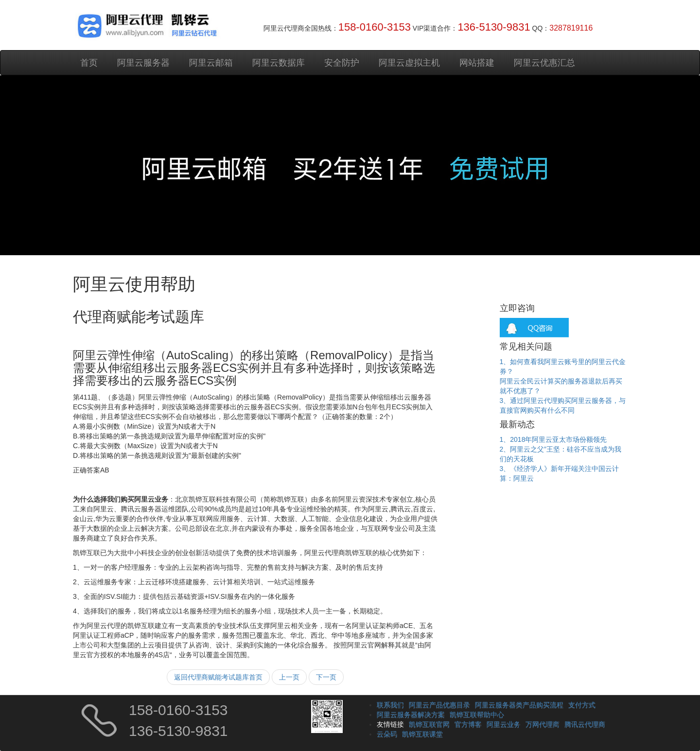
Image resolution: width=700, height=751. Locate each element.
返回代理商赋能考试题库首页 (218, 677)
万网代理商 (542, 724)
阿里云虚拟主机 (409, 63)
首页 (89, 63)
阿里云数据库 (279, 63)
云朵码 (387, 734)
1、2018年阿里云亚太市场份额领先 (553, 439)
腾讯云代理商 (585, 724)
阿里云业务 (504, 724)
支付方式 (582, 705)
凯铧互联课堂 (422, 734)
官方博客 (468, 724)
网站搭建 (477, 63)
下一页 (326, 677)
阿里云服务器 (143, 63)
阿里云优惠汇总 (544, 63)
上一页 (289, 677)
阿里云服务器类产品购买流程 (519, 705)
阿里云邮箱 (211, 63)
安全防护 (342, 63)
